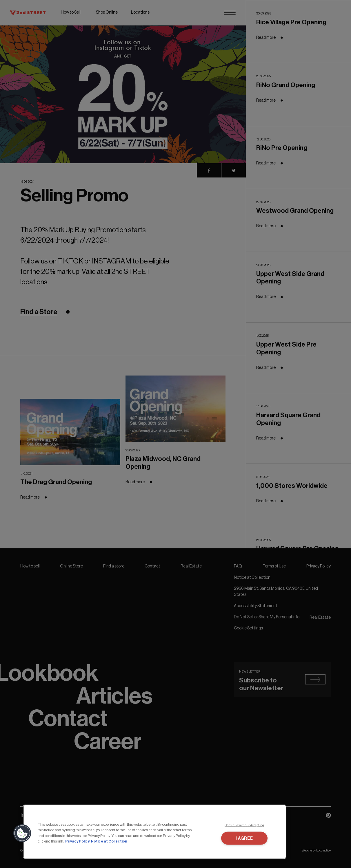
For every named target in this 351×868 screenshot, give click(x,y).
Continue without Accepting (244, 825)
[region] (155, 832)
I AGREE (244, 838)
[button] (22, 833)
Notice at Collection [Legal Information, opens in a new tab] (109, 841)
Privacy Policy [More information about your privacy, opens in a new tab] (77, 841)
